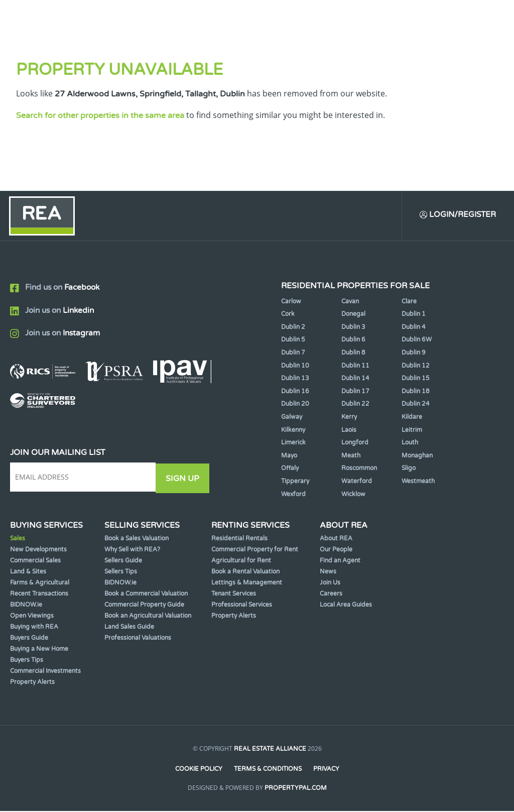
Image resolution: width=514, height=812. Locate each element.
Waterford (357, 483)
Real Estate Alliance (270, 750)
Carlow (291, 302)
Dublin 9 (414, 354)
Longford (355, 444)
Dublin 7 (293, 354)
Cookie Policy (198, 770)
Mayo (289, 456)
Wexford (293, 495)
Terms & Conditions (268, 770)
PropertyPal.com (296, 789)
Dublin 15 (416, 380)
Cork (288, 315)
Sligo (409, 470)
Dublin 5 (293, 341)
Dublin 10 (295, 367)
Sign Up (185, 479)
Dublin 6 (353, 341)
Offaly (290, 470)
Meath (351, 456)
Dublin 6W (417, 341)
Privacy (327, 770)
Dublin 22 (355, 405)
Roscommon (359, 470)
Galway (292, 418)
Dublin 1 (414, 315)
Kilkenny (293, 431)
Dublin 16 (295, 392)
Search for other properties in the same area (100, 115)
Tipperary (295, 483)
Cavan (350, 302)
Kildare (412, 418)
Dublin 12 (416, 367)
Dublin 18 (416, 392)
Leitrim (412, 431)
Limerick (293, 444)
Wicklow (353, 495)
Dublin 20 (295, 405)
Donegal (353, 315)
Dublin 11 (355, 367)
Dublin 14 (355, 380)
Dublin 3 (353, 328)
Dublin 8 (353, 354)
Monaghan (417, 456)
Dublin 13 (295, 380)
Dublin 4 (414, 328)
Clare (409, 302)
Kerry (349, 418)
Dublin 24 (416, 405)
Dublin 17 (355, 392)
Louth (410, 444)
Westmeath (418, 483)
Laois (349, 431)
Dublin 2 (293, 328)
